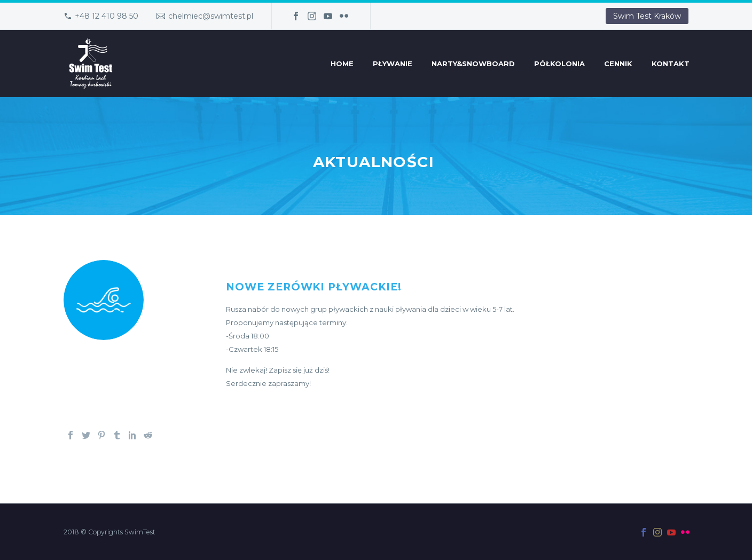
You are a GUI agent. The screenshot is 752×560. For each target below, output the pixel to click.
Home (342, 64)
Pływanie (393, 64)
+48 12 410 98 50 (107, 16)
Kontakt (671, 64)
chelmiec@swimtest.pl (211, 16)
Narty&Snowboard (473, 64)
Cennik (618, 64)
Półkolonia (559, 64)
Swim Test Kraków (647, 16)
